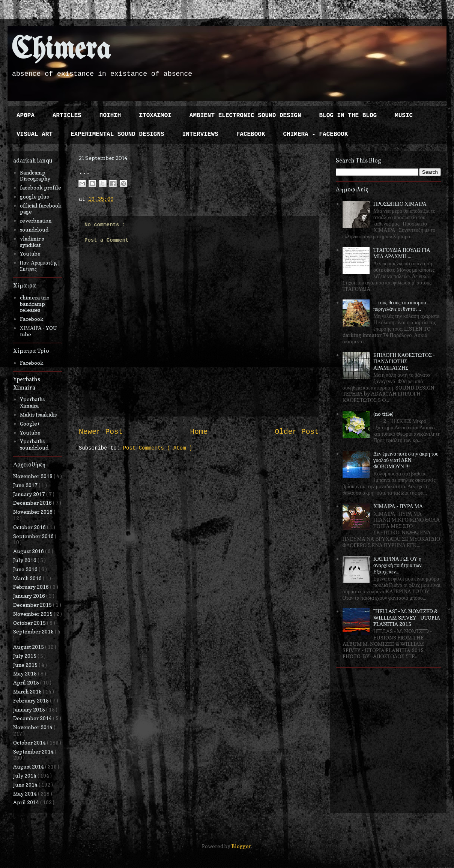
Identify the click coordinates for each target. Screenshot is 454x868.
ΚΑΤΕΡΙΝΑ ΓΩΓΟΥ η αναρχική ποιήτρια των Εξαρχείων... (397, 565)
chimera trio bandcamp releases (35, 304)
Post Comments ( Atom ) (158, 448)
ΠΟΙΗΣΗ (110, 116)
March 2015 (28, 691)
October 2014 (30, 742)
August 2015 (29, 647)
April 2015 (27, 682)
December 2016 (33, 503)
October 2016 (30, 527)
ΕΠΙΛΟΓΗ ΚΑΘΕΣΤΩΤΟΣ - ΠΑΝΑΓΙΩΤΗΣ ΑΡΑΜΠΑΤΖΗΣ (404, 361)
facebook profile (41, 187)
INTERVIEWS (200, 134)
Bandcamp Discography (35, 176)
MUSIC (404, 116)
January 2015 (30, 709)
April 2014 (27, 802)
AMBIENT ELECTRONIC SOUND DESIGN (245, 116)
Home (199, 432)
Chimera (61, 50)
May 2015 (26, 673)
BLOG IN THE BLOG (348, 116)
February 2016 (32, 587)
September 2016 (34, 536)
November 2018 (33, 476)
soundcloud (34, 229)
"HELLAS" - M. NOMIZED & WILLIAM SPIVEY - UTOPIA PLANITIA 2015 (407, 618)
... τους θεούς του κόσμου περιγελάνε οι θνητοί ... (400, 305)
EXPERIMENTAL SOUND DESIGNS (117, 134)
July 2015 (25, 656)
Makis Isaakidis (38, 414)
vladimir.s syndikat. (32, 242)
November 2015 (33, 614)
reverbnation (36, 220)
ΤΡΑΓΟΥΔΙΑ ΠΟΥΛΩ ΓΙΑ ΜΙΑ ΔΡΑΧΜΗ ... (402, 253)
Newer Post (101, 432)
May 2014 (26, 794)
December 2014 (33, 718)
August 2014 (29, 766)
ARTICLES (67, 116)
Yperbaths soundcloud (34, 444)
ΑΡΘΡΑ (26, 116)
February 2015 (32, 700)
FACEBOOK (251, 134)
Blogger (241, 846)
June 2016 (26, 569)
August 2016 (29, 551)
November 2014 (33, 727)
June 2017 (26, 485)
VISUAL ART (35, 134)
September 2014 (34, 751)
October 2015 (30, 623)
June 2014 (26, 785)
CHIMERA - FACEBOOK (315, 134)
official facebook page (41, 209)
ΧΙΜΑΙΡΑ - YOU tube (39, 331)
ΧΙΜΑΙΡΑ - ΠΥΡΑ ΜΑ (398, 506)
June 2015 (26, 665)
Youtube (30, 253)
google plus (34, 196)
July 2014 (25, 775)
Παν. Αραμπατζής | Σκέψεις (40, 266)
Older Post (297, 432)
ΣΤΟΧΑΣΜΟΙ (155, 116)
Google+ (30, 423)
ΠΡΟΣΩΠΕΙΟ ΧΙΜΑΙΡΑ (400, 204)
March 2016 (28, 578)
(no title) (383, 414)
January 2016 (30, 596)
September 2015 (34, 631)
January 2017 (30, 494)
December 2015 (33, 605)
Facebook (32, 319)
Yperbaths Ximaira (32, 402)
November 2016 (33, 512)
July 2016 (25, 560)
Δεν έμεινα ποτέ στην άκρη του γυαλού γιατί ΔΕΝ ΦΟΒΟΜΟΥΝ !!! (406, 460)
